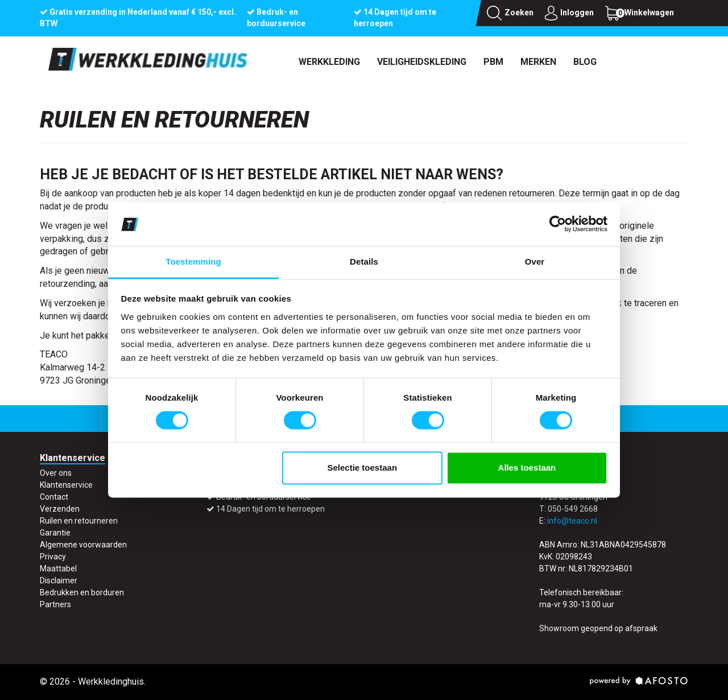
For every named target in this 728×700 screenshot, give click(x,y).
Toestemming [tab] (193, 262)
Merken (538, 62)
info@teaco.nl (572, 521)
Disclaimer (59, 580)
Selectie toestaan (363, 468)
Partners (55, 604)
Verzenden (60, 509)
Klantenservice (66, 485)
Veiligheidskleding (422, 62)
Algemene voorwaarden (83, 545)
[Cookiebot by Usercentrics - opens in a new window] (558, 224)
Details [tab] (364, 262)
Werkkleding (329, 62)
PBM (493, 62)
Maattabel (58, 569)
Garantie (55, 533)
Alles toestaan (527, 468)
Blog (585, 62)
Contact (54, 497)
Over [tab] (535, 262)
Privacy (53, 557)
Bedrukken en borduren (82, 592)
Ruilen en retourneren (79, 521)
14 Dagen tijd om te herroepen (270, 509)
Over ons (56, 473)
